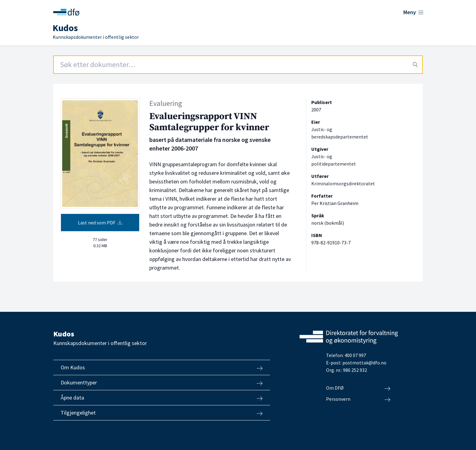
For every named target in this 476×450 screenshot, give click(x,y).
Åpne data (162, 398)
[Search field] (238, 65)
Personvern (358, 399)
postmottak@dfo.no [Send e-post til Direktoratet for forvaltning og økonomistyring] (364, 363)
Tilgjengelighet (162, 413)
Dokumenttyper (162, 383)
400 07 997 (355, 355)
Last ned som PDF (100, 223)
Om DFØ (358, 388)
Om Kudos (162, 368)
